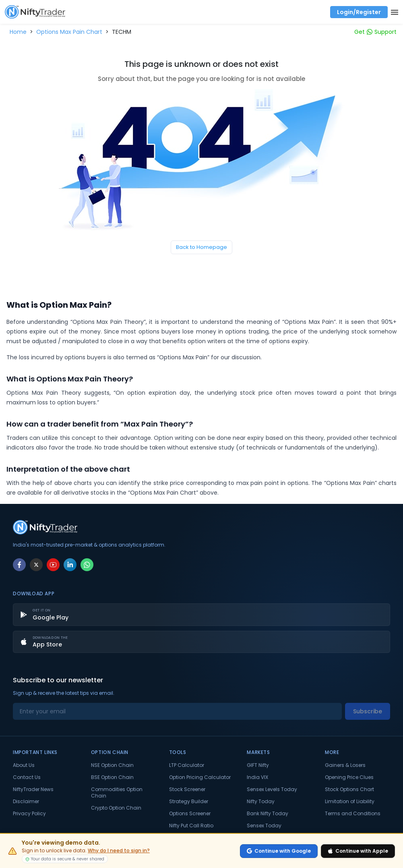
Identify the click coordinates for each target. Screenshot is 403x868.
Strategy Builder (189, 802)
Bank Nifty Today (268, 814)
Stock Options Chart (349, 789)
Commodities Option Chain (117, 793)
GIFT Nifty (258, 765)
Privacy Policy (29, 814)
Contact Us (27, 777)
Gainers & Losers (345, 765)
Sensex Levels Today (272, 789)
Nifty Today (261, 802)
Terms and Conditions (353, 814)
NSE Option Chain (112, 765)
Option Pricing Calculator (200, 777)
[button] (18, 32)
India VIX (257, 777)
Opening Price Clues (349, 777)
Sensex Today (264, 826)
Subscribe (368, 711)
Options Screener (190, 814)
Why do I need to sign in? (119, 851)
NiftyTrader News (33, 789)
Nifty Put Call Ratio (191, 826)
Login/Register (359, 12)
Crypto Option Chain (116, 808)
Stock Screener (187, 789)
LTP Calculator (187, 765)
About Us (24, 765)
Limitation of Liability (350, 802)
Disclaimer (26, 802)
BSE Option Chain (112, 777)
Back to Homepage (201, 247)
